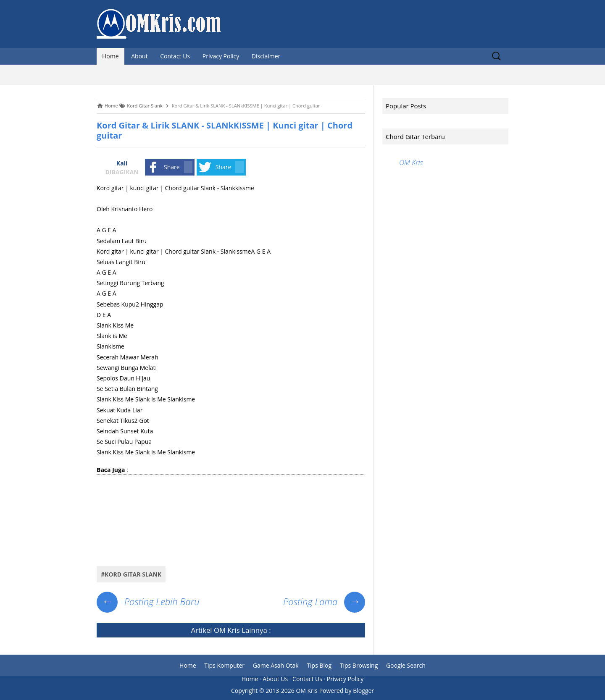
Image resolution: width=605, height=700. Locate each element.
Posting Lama (324, 601)
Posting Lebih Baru (148, 601)
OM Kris (227, 630)
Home (110, 56)
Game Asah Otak (276, 665)
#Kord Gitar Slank (131, 574)
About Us (275, 679)
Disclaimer (266, 56)
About (139, 56)
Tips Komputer (224, 665)
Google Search (406, 665)
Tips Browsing (359, 665)
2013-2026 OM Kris (292, 691)
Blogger (363, 691)
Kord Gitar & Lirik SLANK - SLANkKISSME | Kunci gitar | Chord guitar (225, 130)
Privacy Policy (221, 56)
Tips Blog (319, 665)
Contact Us (175, 56)
